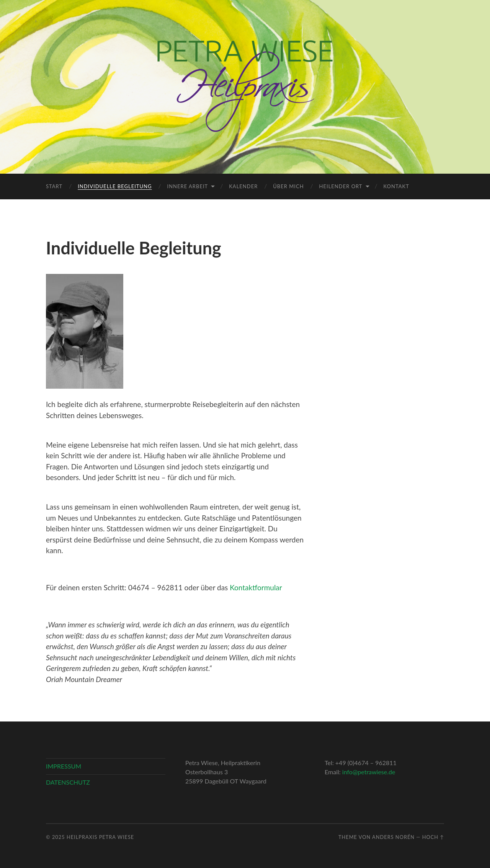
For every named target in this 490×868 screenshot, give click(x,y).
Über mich (288, 186)
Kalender (243, 186)
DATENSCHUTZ (68, 782)
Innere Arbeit (188, 186)
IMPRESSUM (64, 766)
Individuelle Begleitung (115, 186)
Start (54, 186)
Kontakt (396, 186)
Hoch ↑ (433, 837)
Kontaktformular (256, 587)
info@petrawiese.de (369, 772)
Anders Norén (393, 837)
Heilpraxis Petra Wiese (100, 837)
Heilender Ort (341, 186)
